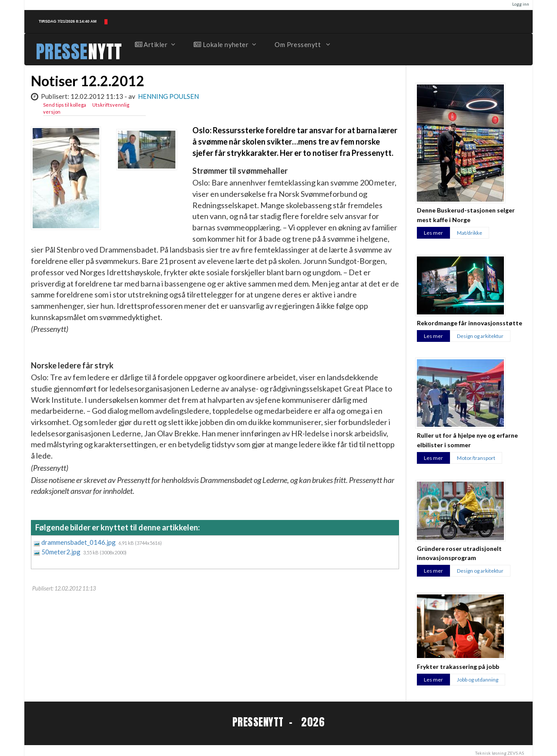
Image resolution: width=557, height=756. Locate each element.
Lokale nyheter (225, 44)
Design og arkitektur (480, 336)
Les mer (433, 233)
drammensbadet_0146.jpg (79, 542)
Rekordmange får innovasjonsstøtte (470, 323)
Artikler (155, 44)
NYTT (105, 52)
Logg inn (521, 4)
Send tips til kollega (65, 105)
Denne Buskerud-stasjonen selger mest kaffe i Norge (466, 215)
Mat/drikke (470, 233)
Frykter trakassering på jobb (458, 667)
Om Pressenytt (302, 44)
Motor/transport (476, 458)
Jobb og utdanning (478, 680)
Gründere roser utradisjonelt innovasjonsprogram (459, 553)
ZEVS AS (516, 753)
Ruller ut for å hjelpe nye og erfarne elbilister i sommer (467, 440)
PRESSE (62, 52)
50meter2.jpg (62, 552)
